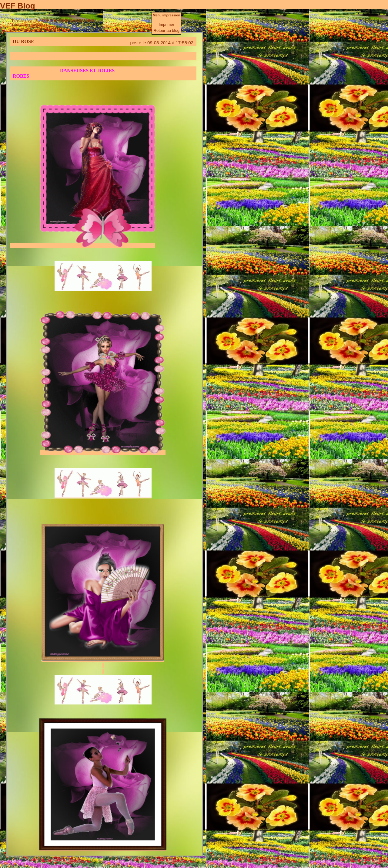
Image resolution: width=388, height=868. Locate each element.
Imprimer (167, 24)
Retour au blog (167, 30)
